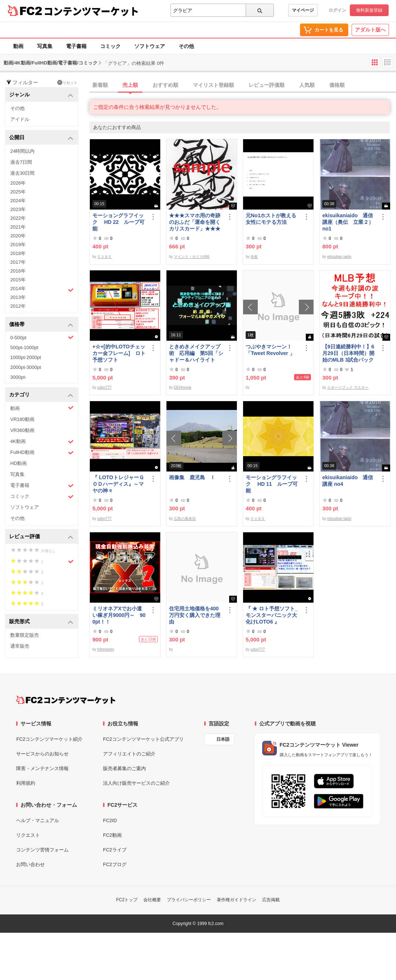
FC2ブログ (115, 864)
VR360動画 (22, 430)
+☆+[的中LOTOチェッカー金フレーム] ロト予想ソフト (119, 353)
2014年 (42, 289)
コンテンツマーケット (91, 11)
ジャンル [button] (41, 95)
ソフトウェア (150, 46)
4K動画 (42, 442)
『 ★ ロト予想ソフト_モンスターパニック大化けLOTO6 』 (272, 615)
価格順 (337, 85)
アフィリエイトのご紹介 (129, 754)
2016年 (18, 271)
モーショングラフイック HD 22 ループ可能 (118, 222)
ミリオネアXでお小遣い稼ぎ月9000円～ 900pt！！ (119, 615)
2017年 (18, 262)
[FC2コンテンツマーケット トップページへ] (66, 700)
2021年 (18, 227)
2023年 (18, 209)
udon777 (104, 387)
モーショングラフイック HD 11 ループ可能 (272, 484)
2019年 (18, 245)
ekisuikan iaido (339, 257)
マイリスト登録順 (213, 85)
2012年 (18, 306)
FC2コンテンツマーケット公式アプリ (143, 739)
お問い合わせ (30, 864)
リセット (67, 82)
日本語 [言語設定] (223, 739)
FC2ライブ (115, 850)
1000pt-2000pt (26, 357)
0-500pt (42, 337)
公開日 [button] (41, 138)
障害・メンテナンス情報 (42, 768)
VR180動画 (22, 419)
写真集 (45, 46)
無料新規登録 (369, 10)
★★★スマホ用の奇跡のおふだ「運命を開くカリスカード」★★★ (195, 222)
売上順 (130, 85)
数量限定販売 (25, 635)
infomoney (106, 649)
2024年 (18, 201)
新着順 (100, 85)
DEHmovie (183, 387)
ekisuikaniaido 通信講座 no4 (348, 481)
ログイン (337, 10)
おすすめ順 (165, 85)
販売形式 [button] (41, 622)
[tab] (243, 85)
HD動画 (19, 463)
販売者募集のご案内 (124, 768)
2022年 (18, 218)
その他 (186, 46)
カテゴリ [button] (41, 395)
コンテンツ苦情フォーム (42, 850)
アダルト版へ (370, 30)
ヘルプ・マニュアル (38, 820)
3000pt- (18, 377)
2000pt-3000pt (26, 367)
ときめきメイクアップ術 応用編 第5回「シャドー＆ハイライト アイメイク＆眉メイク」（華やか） (196, 353)
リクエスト (28, 835)
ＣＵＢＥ (104, 257)
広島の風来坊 (185, 519)
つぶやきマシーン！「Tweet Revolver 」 (270, 350)
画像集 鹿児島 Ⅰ (192, 477)
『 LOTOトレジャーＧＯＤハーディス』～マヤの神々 (118, 484)
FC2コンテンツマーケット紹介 (49, 739)
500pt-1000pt (24, 347)
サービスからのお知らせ (42, 754)
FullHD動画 (42, 453)
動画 (18, 46)
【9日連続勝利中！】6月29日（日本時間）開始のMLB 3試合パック (348, 353)
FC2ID (110, 820)
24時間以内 (22, 151)
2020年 (18, 236)
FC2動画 (112, 835)
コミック (110, 46)
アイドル (20, 119)
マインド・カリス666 (192, 257)
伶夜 (254, 257)
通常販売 (20, 646)
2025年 (18, 192)
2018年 (18, 253)
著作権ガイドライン (236, 900)
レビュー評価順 (267, 85)
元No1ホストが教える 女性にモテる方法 (273, 219)
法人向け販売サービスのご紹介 (136, 783)
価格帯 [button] (41, 325)
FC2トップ (127, 900)
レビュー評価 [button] (41, 537)
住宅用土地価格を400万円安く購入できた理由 (195, 615)
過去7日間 (21, 162)
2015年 (18, 280)
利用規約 (26, 783)
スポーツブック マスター (348, 387)
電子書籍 (76, 46)
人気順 (307, 85)
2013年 (18, 297)
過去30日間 (22, 173)
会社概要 (152, 900)
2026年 (18, 183)
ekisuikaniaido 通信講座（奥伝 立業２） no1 (348, 222)
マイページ (303, 10)
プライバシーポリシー (189, 900)
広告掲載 (271, 900)
